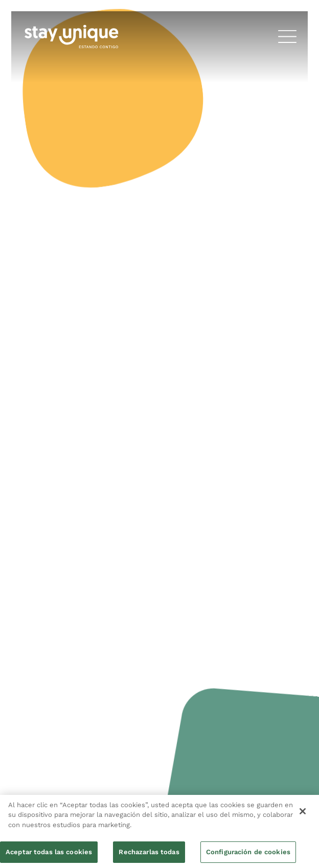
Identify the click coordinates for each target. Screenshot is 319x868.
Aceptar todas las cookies (49, 852)
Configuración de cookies (248, 852)
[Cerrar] (303, 811)
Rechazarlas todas (149, 852)
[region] (159, 831)
